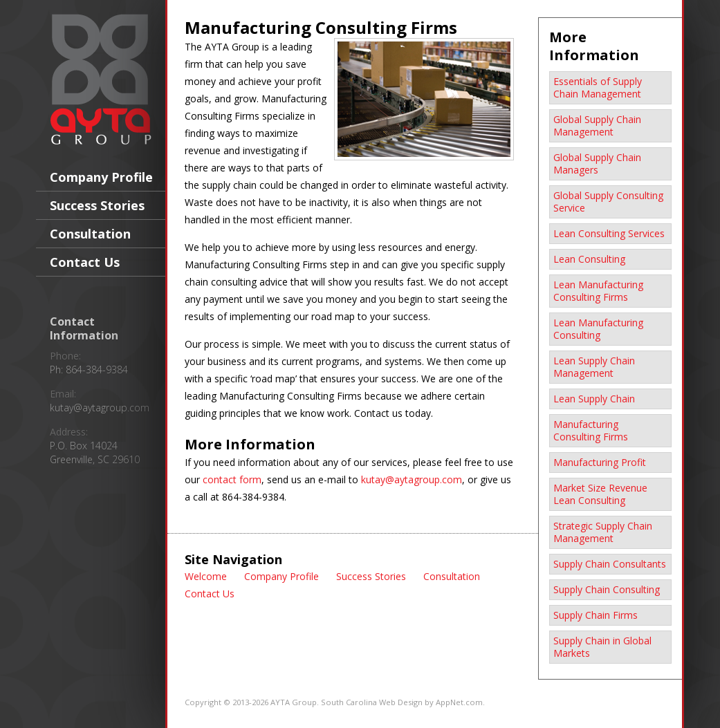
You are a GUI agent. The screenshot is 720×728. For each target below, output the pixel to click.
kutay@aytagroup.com (100, 408)
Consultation (90, 234)
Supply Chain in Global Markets (602, 647)
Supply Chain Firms (596, 615)
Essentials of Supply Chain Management (598, 87)
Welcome (206, 576)
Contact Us (85, 262)
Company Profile (101, 177)
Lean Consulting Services (609, 233)
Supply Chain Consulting (607, 589)
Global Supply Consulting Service (608, 202)
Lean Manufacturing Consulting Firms (598, 291)
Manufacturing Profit (600, 462)
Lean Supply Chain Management (594, 367)
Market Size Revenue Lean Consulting (600, 494)
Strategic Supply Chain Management (603, 532)
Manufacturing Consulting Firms (591, 430)
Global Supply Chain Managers (597, 164)
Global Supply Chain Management (597, 125)
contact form (232, 479)
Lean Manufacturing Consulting (598, 329)
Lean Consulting (589, 259)
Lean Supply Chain (594, 399)
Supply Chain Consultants (610, 564)
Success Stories (97, 205)
